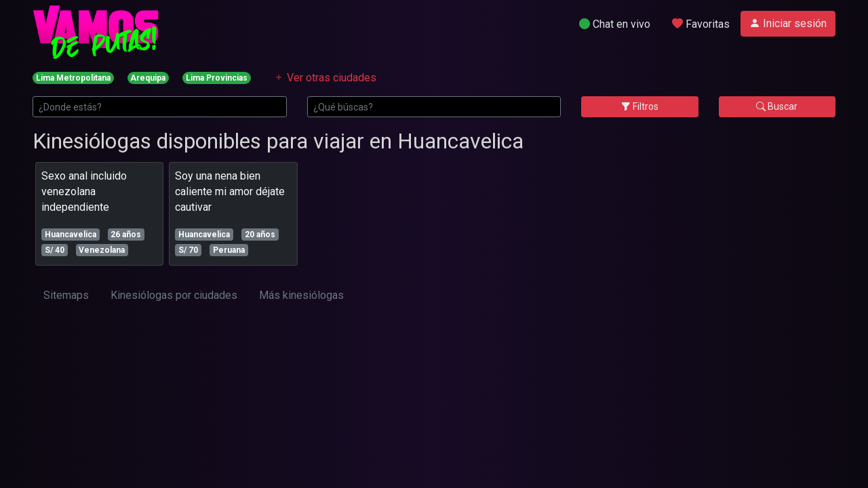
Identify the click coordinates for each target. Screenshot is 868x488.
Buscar (777, 106)
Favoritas (701, 24)
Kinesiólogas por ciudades (174, 295)
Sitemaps (66, 295)
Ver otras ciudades (325, 78)
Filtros (640, 106)
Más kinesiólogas (301, 295)
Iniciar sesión (788, 23)
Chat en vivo (615, 24)
